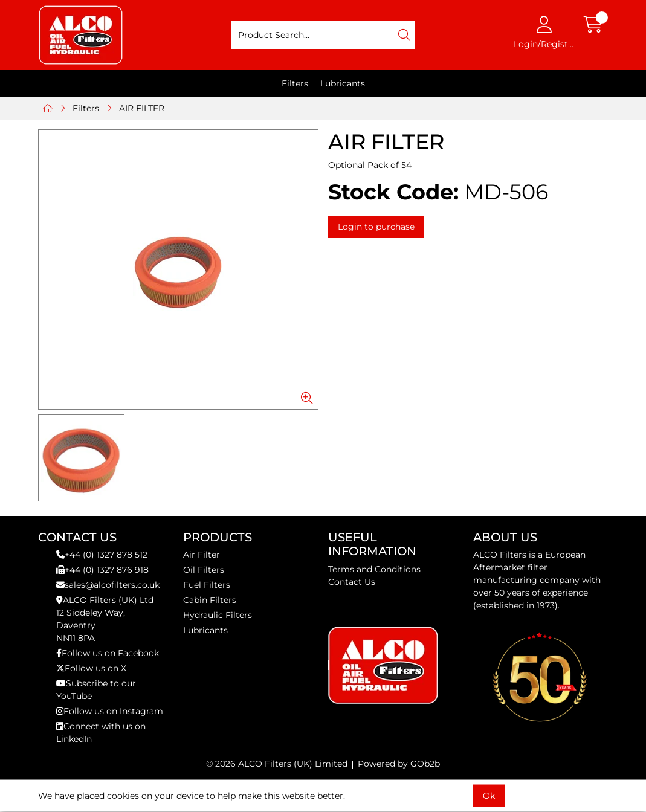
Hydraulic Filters (218, 615)
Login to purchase (376, 227)
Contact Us (352, 582)
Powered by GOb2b (399, 764)
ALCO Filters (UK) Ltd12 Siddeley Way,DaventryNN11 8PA (105, 619)
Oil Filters (204, 570)
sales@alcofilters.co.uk (108, 585)
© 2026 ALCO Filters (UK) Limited (277, 764)
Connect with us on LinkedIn (101, 733)
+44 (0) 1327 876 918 (102, 570)
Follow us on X (91, 668)
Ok (489, 796)
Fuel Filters (207, 585)
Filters (295, 83)
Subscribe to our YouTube (96, 690)
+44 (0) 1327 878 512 (102, 555)
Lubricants (343, 83)
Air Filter (202, 555)
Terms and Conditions (374, 569)
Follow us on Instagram (110, 711)
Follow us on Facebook (108, 653)
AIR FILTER (142, 108)
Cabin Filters (210, 600)
